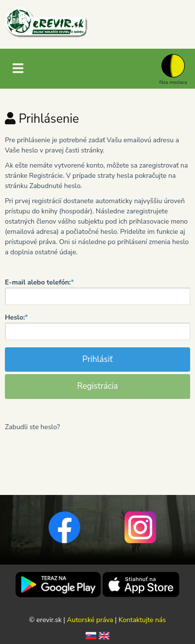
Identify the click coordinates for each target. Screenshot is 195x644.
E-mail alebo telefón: (39, 282)
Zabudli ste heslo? (32, 427)
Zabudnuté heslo (55, 186)
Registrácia (97, 386)
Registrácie (46, 176)
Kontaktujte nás (142, 620)
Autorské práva (90, 620)
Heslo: (16, 317)
